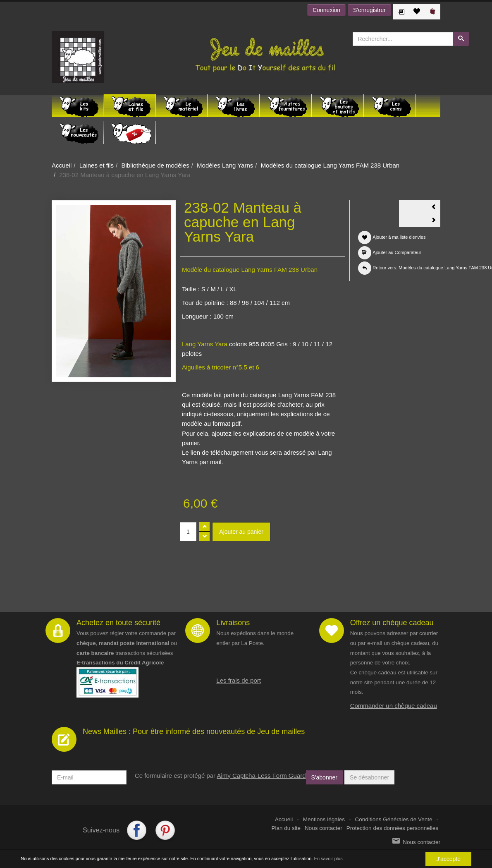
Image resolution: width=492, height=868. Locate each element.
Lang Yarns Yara (205, 344)
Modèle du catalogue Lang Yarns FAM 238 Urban (250, 270)
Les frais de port (239, 680)
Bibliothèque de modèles (155, 165)
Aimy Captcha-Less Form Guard (261, 776)
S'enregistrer (369, 10)
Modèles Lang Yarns (225, 165)
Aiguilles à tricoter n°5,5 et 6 (221, 367)
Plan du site (286, 828)
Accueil (62, 165)
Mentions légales (324, 819)
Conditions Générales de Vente (394, 819)
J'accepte (448, 859)
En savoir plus (328, 859)
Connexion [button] (326, 10)
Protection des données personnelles (392, 828)
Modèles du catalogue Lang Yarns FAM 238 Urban (330, 165)
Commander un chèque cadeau (394, 706)
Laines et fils (97, 165)
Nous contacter (324, 828)
